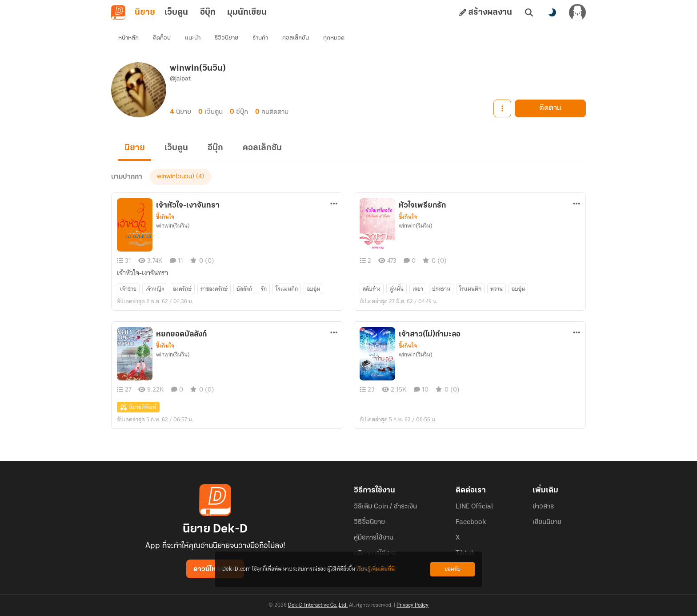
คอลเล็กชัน (296, 38)
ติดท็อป (162, 38)
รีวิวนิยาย (226, 38)
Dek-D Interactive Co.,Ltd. (318, 605)
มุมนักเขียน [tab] (247, 12)
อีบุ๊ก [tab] (208, 12)
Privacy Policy (413, 605)
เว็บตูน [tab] (176, 12)
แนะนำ (193, 38)
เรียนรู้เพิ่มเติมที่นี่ (376, 569)
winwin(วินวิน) (176, 177)
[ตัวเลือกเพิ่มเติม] (334, 204)
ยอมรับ (453, 569)
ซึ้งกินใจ (165, 217)
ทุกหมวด (334, 38)
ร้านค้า (260, 38)
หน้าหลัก (128, 38)
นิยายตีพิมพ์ (138, 407)
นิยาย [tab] (145, 12)
